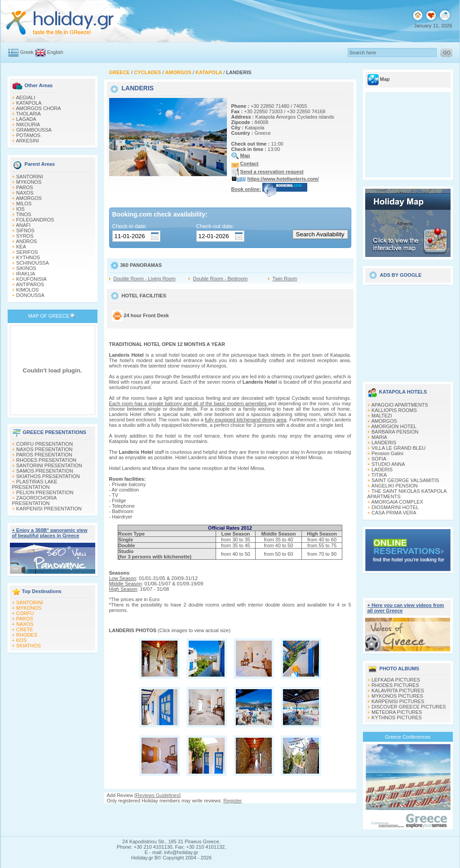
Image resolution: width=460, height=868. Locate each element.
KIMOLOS (27, 290)
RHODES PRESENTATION (46, 460)
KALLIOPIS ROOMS (394, 410)
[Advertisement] (408, 330)
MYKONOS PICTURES (397, 696)
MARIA (379, 437)
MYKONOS (29, 182)
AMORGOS (29, 198)
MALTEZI (382, 416)
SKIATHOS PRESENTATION (48, 476)
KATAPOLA (29, 103)
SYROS (25, 236)
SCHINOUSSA (33, 263)
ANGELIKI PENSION (394, 486)
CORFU (25, 613)
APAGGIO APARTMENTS (400, 405)
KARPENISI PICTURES (398, 701)
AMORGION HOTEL (394, 426)
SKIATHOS (29, 646)
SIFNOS (25, 230)
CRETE (24, 629)
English (55, 52)
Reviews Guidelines (157, 795)
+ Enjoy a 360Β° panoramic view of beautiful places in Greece (50, 533)
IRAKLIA (26, 274)
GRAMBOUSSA (34, 130)
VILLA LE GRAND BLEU (398, 448)
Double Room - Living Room (145, 279)
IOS (20, 209)
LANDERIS (384, 443)
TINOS (24, 214)
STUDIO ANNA (388, 464)
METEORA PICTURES (397, 712)
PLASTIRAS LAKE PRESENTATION (35, 484)
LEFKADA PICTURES (396, 680)
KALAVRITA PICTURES (398, 691)
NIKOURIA (28, 124)
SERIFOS (27, 252)
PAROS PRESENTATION (44, 455)
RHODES (27, 635)
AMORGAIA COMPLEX (397, 502)
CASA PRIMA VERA (394, 513)
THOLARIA (29, 114)
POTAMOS (28, 135)
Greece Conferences (408, 737)
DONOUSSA (30, 295)
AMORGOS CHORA (38, 108)
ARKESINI (27, 141)
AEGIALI (25, 97)
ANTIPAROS (30, 284)
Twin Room (285, 279)
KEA (21, 247)
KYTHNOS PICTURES (397, 717)
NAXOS (25, 193)
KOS (21, 640)
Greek (27, 52)
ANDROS (26, 241)
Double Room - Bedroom (221, 279)
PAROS (25, 187)
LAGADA (26, 119)
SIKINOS (26, 268)
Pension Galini (387, 453)
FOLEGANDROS (35, 220)
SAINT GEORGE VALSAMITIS (405, 480)
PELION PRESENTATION (45, 492)
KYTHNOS (28, 257)
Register (232, 801)
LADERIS (382, 469)
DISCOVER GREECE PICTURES (409, 707)
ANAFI (23, 225)
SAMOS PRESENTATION (45, 471)
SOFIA (379, 459)
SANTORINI (30, 177)
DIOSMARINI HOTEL (395, 507)
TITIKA (379, 475)
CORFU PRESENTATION (44, 444)
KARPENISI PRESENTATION (49, 509)
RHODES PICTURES (395, 685)
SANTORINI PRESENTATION (49, 465)
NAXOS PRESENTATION (44, 449)
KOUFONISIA (31, 279)
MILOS (24, 204)
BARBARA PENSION (395, 432)
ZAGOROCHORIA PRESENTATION (34, 500)
